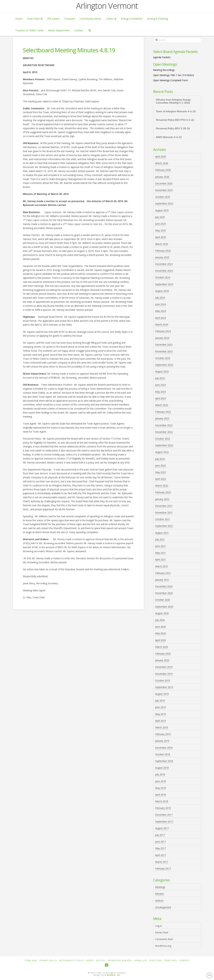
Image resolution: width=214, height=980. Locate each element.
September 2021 (164, 526)
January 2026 (162, 177)
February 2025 (163, 251)
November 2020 (164, 593)
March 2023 (162, 405)
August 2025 (162, 210)
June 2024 (160, 304)
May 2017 (160, 848)
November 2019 (164, 674)
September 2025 (164, 203)
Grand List (141, 961)
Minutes (159, 894)
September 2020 (164, 607)
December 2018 (164, 748)
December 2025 (164, 183)
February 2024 (163, 331)
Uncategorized (163, 907)
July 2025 (160, 217)
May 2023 (160, 392)
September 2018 (164, 761)
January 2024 (162, 338)
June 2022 (160, 466)
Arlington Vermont (107, 6)
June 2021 (160, 546)
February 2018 (163, 808)
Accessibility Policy (72, 961)
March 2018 (162, 801)
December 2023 (164, 345)
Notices (159, 901)
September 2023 (164, 365)
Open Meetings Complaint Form (171, 80)
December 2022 (164, 425)
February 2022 (163, 492)
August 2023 (162, 371)
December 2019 (164, 667)
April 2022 (160, 479)
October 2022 (163, 439)
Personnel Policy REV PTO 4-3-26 (175, 120)
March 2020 (162, 647)
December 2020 (164, 586)
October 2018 (163, 754)
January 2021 (162, 580)
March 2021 (162, 566)
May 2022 (160, 472)
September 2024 (164, 284)
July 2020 (160, 620)
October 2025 (163, 197)
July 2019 (160, 700)
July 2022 (160, 459)
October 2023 (163, 358)
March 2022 (162, 486)
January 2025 (162, 257)
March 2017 (162, 862)
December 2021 (164, 506)
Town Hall (31, 961)
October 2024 (163, 277)
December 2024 (164, 264)
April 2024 (160, 318)
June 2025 (160, 224)
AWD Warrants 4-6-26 (169, 137)
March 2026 (162, 163)
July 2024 (160, 298)
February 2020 (163, 654)
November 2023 (164, 351)
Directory (156, 961)
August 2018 (162, 768)
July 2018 (160, 774)
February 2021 (163, 573)
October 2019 (163, 680)
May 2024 (160, 311)
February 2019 (163, 734)
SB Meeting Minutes (120, 961)
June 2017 (160, 842)
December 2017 (164, 815)
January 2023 (162, 418)
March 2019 (162, 727)
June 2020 (160, 627)
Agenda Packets (162, 57)
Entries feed (162, 932)
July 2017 (160, 835)
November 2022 (164, 432)
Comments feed (164, 939)
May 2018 (160, 788)
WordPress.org (163, 946)
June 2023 (160, 385)
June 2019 (160, 707)
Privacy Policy (48, 961)
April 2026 (160, 157)
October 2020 (163, 600)
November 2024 (164, 271)
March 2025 (162, 244)
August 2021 (162, 533)
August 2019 (162, 694)
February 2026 (163, 170)
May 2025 (160, 230)
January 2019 (162, 741)
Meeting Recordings (164, 70)
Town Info (171, 961)
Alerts (90, 961)
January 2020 (162, 660)
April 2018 (160, 795)
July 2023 (160, 378)
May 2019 (160, 714)
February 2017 (163, 868)
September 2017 (164, 821)
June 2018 (160, 781)
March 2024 (162, 324)
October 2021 (163, 519)
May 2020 (160, 633)
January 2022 (162, 499)
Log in (158, 926)
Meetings (160, 887)
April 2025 (160, 237)
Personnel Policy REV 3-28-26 (173, 128)
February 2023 (163, 412)
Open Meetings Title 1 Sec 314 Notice (174, 75)
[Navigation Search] (90, 30)
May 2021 (160, 553)
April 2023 (160, 398)
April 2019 (160, 721)
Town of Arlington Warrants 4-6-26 (176, 111)
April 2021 (160, 559)
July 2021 (160, 539)
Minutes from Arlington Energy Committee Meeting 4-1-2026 (173, 101)
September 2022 (164, 445)
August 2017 (162, 828)
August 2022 (162, 452)
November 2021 (164, 512)
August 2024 (162, 291)
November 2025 (164, 190)
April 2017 (160, 855)
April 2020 (160, 640)
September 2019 (164, 687)
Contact (184, 961)
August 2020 (162, 613)
